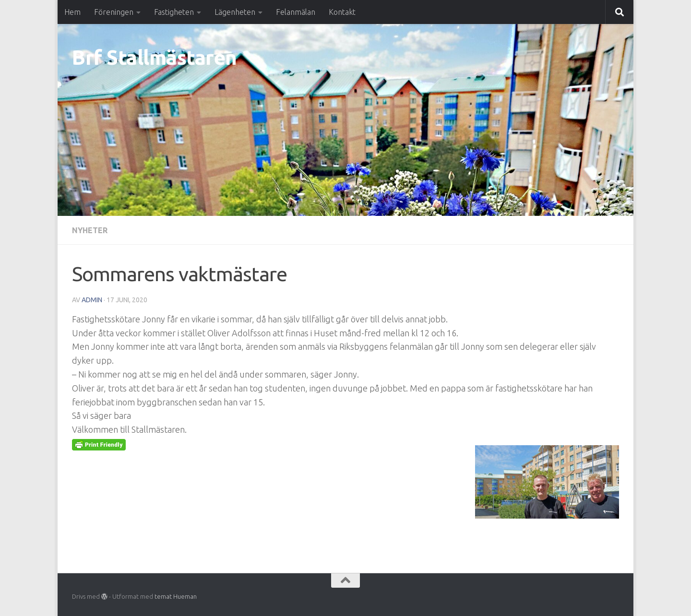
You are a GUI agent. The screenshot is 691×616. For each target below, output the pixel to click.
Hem (72, 12)
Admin (92, 300)
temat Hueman (176, 596)
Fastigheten (174, 12)
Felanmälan (296, 12)
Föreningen (114, 12)
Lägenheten (235, 12)
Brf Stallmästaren (155, 57)
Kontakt (342, 12)
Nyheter (90, 230)
